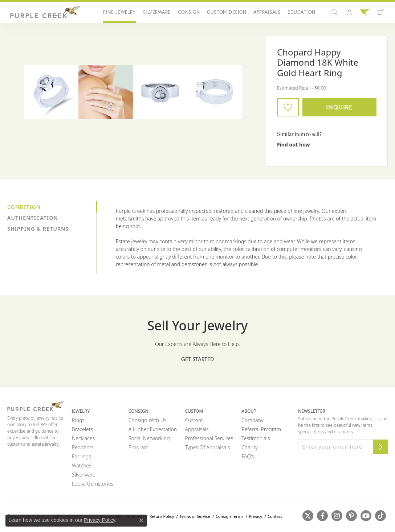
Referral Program (261, 429)
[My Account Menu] (350, 12)
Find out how (294, 145)
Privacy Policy (99, 520)
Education (301, 12)
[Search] (335, 12)
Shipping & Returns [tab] (38, 229)
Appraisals (267, 12)
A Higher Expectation (153, 429)
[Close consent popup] (141, 520)
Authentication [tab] (33, 218)
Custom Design (227, 12)
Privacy (255, 516)
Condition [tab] (24, 207)
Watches (82, 465)
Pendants (83, 447)
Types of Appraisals (208, 447)
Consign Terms (230, 516)
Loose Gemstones (93, 484)
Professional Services (209, 438)
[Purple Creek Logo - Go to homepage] (44, 12)
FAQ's (248, 456)
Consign (189, 12)
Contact (275, 516)
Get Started (197, 359)
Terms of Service (195, 516)
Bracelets (82, 429)
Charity (250, 447)
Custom (194, 420)
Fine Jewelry (119, 12)
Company (252, 420)
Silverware (157, 12)
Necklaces (83, 438)
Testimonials (256, 438)
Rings (78, 420)
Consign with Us (148, 420)
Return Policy (162, 516)
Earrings (82, 456)
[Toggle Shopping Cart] (380, 12)
